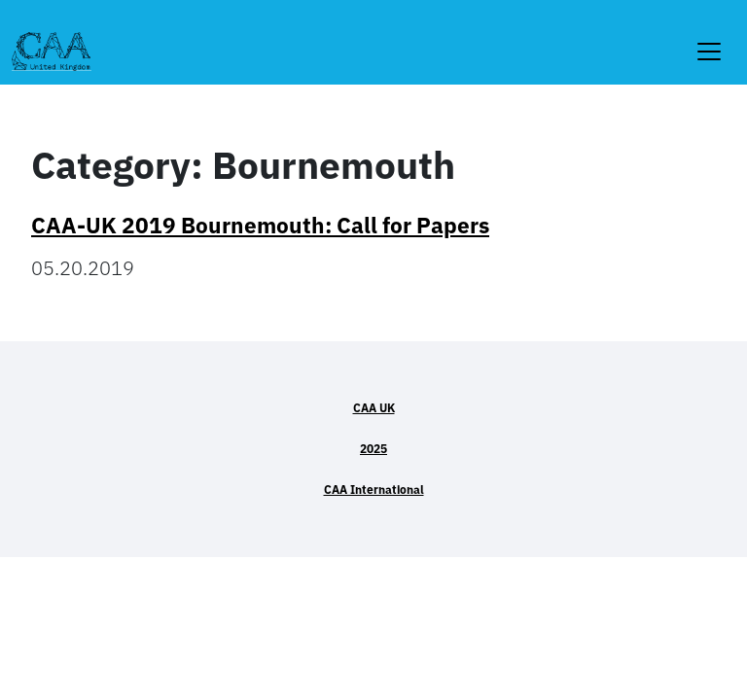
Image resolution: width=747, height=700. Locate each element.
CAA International (374, 490)
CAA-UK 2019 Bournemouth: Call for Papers (260, 225)
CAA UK (374, 408)
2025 (373, 449)
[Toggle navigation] (709, 39)
